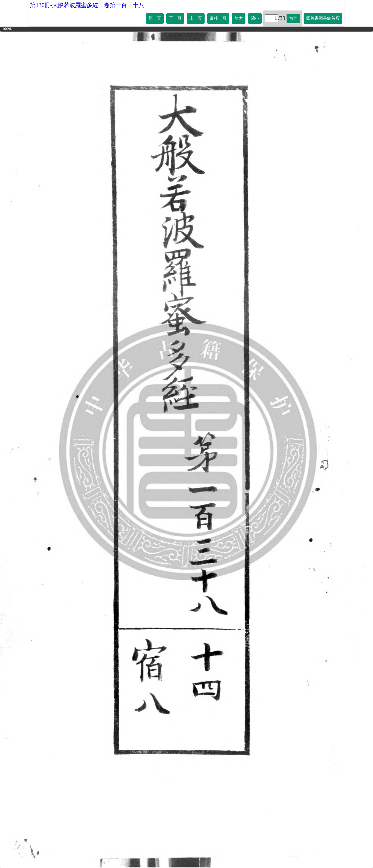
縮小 (255, 18)
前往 (293, 18)
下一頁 (175, 18)
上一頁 (196, 18)
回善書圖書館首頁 (323, 18)
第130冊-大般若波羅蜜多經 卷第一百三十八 (87, 5)
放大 (239, 18)
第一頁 (155, 18)
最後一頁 (218, 18)
